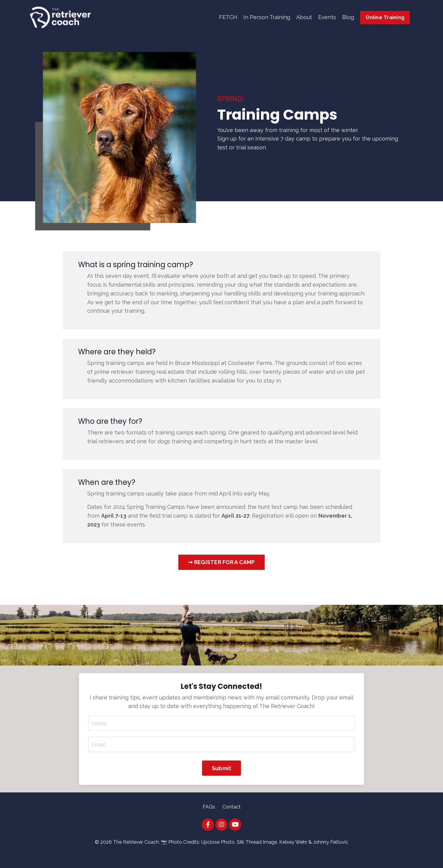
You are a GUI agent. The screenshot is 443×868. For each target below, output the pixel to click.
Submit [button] (222, 768)
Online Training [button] (385, 17)
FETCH (228, 17)
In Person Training (267, 17)
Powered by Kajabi (222, 852)
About (304, 17)
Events (327, 17)
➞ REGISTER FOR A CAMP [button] (221, 562)
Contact (232, 807)
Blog (348, 17)
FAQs (209, 807)
